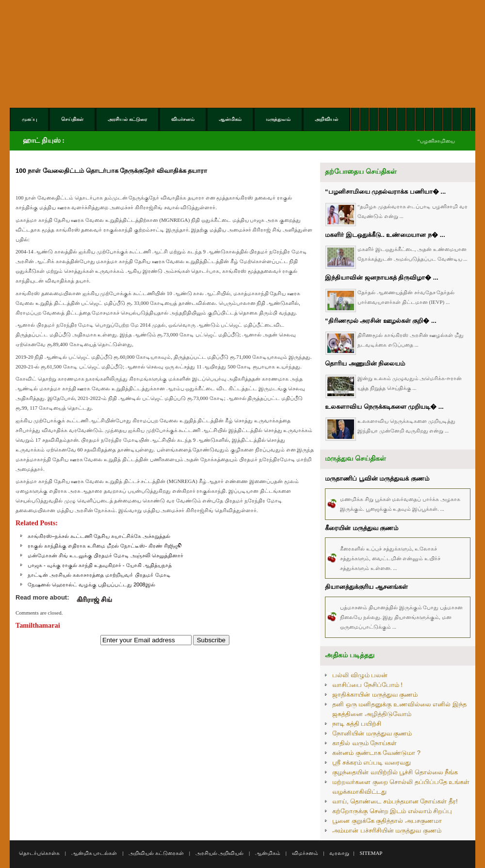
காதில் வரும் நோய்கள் (364, 743)
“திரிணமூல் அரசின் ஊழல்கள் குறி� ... (381, 321)
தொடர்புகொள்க (39, 853)
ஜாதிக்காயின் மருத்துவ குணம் (375, 694)
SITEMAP (371, 853)
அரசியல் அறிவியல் (220, 853)
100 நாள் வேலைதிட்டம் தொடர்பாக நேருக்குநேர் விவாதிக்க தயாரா (111, 171)
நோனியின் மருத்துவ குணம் (372, 733)
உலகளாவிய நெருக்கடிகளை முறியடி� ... (384, 407)
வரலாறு (339, 853)
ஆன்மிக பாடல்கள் (94, 853)
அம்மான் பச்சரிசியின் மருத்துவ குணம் (387, 830)
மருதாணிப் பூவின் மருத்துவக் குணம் (377, 478)
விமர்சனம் (305, 853)
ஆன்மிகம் (268, 853)
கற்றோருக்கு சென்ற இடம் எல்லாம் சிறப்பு (392, 811)
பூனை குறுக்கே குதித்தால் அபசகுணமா (387, 821)
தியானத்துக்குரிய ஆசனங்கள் (366, 587)
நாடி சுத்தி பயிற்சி (357, 724)
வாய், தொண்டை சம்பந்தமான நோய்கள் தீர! (395, 801)
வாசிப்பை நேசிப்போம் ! (367, 685)
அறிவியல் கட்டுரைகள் (156, 853)
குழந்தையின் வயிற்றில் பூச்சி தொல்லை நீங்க (395, 772)
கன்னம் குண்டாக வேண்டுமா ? (376, 753)
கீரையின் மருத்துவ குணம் (362, 528)
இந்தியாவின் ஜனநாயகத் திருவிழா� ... (382, 277)
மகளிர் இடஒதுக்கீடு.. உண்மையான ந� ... (385, 235)
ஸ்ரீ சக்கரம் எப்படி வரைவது (372, 762)
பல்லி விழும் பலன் (360, 675)
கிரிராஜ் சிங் (95, 600)
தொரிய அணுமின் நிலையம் (365, 363)
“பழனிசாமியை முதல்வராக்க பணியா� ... (385, 192)
